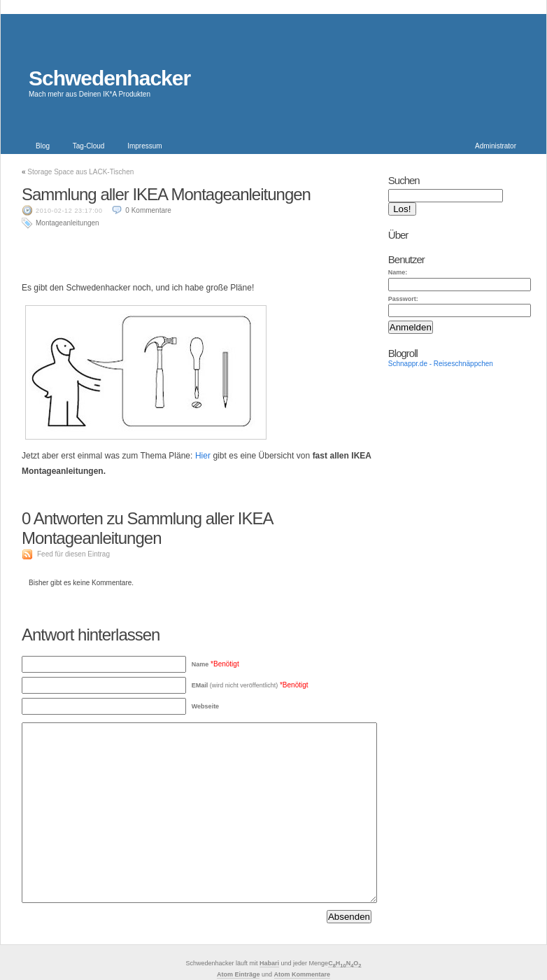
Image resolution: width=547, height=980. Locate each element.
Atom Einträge (239, 974)
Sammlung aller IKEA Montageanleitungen (166, 194)
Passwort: (403, 299)
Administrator (496, 146)
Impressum (144, 146)
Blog (43, 146)
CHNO (344, 964)
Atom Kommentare (303, 974)
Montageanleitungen (68, 223)
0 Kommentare (148, 210)
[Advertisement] (197, 251)
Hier (203, 456)
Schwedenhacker (109, 78)
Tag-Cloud (89, 146)
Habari (269, 963)
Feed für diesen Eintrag (73, 554)
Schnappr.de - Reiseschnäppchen (441, 364)
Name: (398, 272)
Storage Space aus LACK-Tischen (80, 172)
